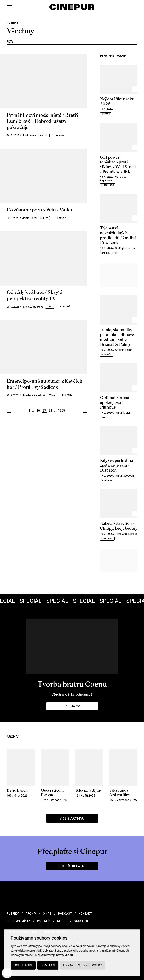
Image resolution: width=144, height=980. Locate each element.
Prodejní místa (18, 921)
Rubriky (13, 914)
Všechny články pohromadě (72, 694)
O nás (47, 914)
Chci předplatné (72, 866)
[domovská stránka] (72, 7)
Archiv (31, 914)
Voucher (81, 921)
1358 (61, 411)
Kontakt (85, 914)
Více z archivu (72, 818)
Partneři (44, 921)
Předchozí (9, 411)
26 (38, 411)
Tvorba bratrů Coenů (72, 684)
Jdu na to (72, 706)
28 (50, 411)
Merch (62, 921)
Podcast (65, 914)
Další (85, 411)
